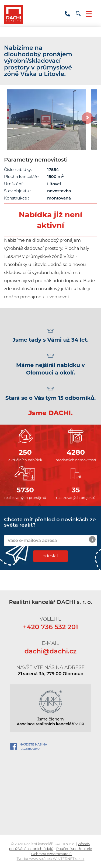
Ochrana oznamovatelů (51, 854)
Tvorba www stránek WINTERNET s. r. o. (51, 859)
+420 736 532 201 (67, 14)
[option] (46, 120)
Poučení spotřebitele (74, 849)
